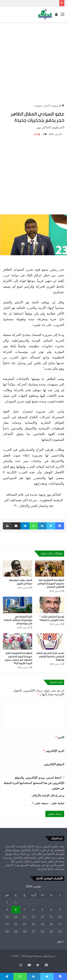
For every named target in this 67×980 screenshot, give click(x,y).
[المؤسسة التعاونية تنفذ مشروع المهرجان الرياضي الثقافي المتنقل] (50, 568)
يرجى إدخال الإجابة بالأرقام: (48, 796)
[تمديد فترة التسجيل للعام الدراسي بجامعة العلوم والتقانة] (50, 641)
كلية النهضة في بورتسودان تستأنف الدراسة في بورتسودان (18, 620)
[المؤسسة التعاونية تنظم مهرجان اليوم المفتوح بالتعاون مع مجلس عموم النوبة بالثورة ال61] (18, 641)
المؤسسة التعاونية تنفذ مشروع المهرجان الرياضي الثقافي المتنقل (51, 584)
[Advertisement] (33, 59)
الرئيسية (58, 106)
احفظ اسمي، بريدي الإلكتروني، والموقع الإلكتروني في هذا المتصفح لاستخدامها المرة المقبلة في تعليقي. (34, 783)
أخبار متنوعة (42, 106)
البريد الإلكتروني (54, 751)
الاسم (60, 737)
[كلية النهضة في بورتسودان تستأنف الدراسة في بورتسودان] (18, 605)
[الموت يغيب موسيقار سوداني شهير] (18, 568)
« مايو (61, 941)
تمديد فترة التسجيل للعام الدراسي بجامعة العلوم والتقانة (50, 657)
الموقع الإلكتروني (54, 764)
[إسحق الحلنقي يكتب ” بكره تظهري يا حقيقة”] (50, 605)
